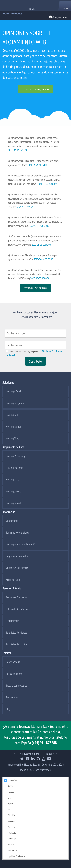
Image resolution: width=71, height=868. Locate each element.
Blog (8, 709)
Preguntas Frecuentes (17, 597)
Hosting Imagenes (15, 403)
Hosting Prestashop (16, 456)
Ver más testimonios (36, 288)
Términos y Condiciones (18, 532)
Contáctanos (12, 521)
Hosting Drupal (13, 479)
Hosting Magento (15, 468)
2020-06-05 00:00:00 (40, 278)
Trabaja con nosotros (16, 686)
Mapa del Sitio (13, 580)
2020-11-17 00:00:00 (39, 226)
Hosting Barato (13, 427)
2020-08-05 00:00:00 (41, 245)
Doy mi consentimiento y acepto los (25, 351)
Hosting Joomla (14, 491)
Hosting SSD (12, 415)
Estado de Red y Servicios (19, 609)
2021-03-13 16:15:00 (18, 150)
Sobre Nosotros (14, 662)
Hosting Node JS (14, 503)
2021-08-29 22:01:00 (47, 184)
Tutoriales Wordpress (16, 632)
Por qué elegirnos (15, 674)
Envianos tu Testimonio (36, 89)
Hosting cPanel (13, 391)
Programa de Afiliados (17, 556)
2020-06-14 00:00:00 (43, 259)
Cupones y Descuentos (17, 568)
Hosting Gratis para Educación (21, 544)
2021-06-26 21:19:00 (37, 165)
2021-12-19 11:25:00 (26, 207)
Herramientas (13, 621)
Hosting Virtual (13, 438)
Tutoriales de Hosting (17, 644)
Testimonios (12, 697)
